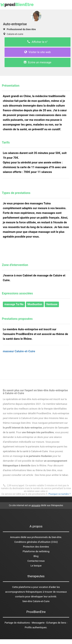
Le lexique (36, 566)
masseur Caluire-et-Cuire (19, 351)
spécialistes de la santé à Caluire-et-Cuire (25, 451)
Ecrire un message (37, 62)
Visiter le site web (38, 52)
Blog (36, 556)
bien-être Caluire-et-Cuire (36, 601)
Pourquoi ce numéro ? (59, 494)
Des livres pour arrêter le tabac (52, 475)
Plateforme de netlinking (36, 551)
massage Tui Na (14, 304)
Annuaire (15, 537)
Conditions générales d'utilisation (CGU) (36, 542)
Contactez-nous (36, 561)
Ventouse (52, 304)
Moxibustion (35, 304)
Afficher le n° (37, 42)
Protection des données (36, 547)
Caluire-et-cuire (15, 34)
